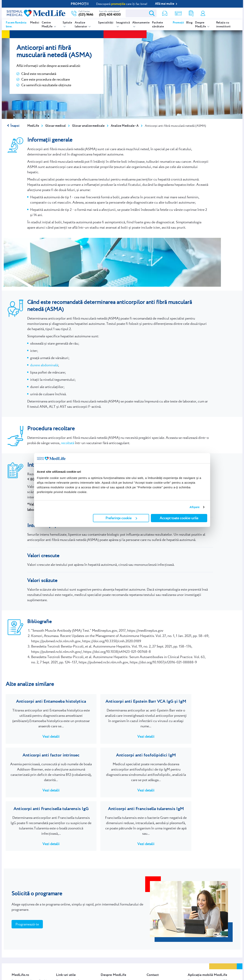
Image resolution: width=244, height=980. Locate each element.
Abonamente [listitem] (141, 23)
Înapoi (15, 126)
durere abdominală (44, 365)
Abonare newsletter (69, 977)
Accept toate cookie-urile (179, 518)
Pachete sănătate (158, 25)
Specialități (106, 23)
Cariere (151, 946)
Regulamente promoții (27, 966)
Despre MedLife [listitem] (201, 25)
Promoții (178, 23)
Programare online (223, 13)
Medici (35, 23)
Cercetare (107, 950)
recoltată (68, 443)
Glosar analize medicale (88, 126)
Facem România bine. (16, 25)
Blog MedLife (110, 972)
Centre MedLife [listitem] (47, 25)
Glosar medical (55, 126)
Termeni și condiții (24, 955)
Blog (189, 23)
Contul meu (203, 13)
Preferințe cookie (121, 518)
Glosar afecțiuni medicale (73, 972)
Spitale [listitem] (67, 23)
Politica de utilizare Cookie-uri (32, 939)
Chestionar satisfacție (161, 951)
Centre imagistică (68, 939)
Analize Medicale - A (125, 126)
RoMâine (107, 966)
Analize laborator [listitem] (81, 25)
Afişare (195, 507)
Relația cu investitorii (223, 25)
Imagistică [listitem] (123, 23)
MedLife (33, 126)
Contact (152, 957)
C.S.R (104, 955)
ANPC (16, 945)
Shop (176, 13)
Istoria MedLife (111, 961)
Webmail (18, 950)
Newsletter (163, 13)
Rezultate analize (190, 13)
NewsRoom (108, 945)
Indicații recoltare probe (72, 966)
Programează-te (27, 883)
